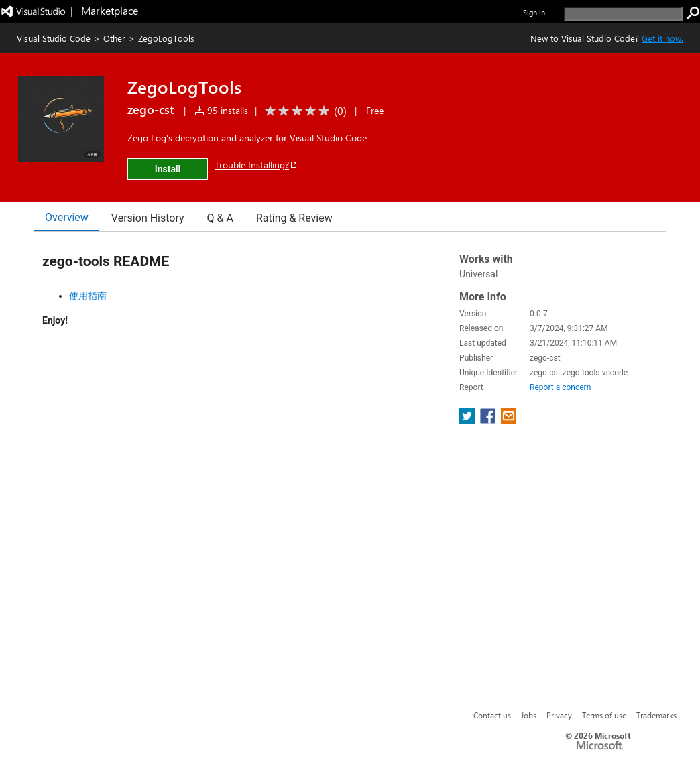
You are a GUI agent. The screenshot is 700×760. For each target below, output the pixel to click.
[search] (623, 14)
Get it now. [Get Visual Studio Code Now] (662, 38)
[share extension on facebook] (489, 420)
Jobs (529, 715)
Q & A (220, 218)
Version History (148, 218)
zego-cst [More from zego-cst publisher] (151, 109)
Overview (67, 217)
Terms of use (604, 715)
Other (114, 38)
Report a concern (560, 387)
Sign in (534, 12)
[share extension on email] (509, 420)
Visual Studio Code (54, 38)
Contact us (492, 715)
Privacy (559, 715)
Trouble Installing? (256, 165)
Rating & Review (294, 218)
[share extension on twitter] (468, 420)
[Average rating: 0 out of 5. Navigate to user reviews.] (303, 111)
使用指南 (88, 296)
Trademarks (656, 715)
